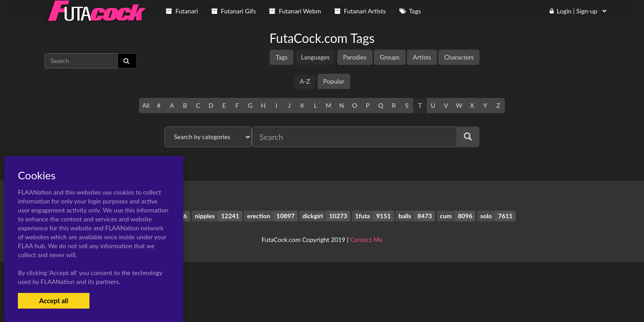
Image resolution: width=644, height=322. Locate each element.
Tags (282, 57)
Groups (390, 57)
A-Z (305, 81)
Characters (459, 57)
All (146, 105)
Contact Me (366, 239)
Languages (316, 57)
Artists (422, 57)
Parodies (355, 57)
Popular (334, 81)
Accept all (53, 301)
